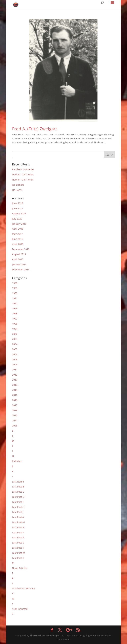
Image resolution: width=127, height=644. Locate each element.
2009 (15, 364)
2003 (15, 339)
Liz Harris (17, 190)
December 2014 (21, 270)
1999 (15, 329)
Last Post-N (18, 527)
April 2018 (18, 229)
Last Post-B (18, 487)
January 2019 (19, 224)
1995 (15, 313)
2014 (15, 385)
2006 (15, 354)
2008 (15, 359)
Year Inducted (20, 609)
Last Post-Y (18, 558)
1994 (15, 309)
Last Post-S (18, 543)
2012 (15, 375)
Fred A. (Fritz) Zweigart (35, 129)
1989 (15, 288)
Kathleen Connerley (23, 169)
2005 (15, 349)
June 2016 (18, 239)
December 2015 (21, 249)
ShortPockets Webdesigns (45, 635)
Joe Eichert (18, 185)
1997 (15, 319)
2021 (15, 420)
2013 (15, 380)
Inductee (17, 461)
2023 (15, 426)
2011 (15, 370)
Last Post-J (18, 512)
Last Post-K (18, 517)
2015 (15, 390)
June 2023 (18, 203)
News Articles (20, 568)
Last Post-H (18, 507)
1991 (15, 298)
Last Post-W (18, 553)
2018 (15, 410)
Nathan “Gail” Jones (23, 174)
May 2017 (17, 234)
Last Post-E (18, 502)
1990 (15, 293)
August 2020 (19, 213)
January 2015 (19, 264)
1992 (15, 303)
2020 (15, 415)
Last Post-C (18, 492)
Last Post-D (18, 497)
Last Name (18, 482)
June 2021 (18, 208)
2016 (15, 395)
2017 (15, 405)
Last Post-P (18, 533)
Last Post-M (18, 522)
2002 (15, 334)
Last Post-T (18, 548)
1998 (15, 324)
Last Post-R (18, 537)
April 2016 (18, 244)
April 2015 (18, 259)
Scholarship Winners (24, 588)
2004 (15, 344)
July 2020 (17, 219)
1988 (15, 283)
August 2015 (19, 254)
